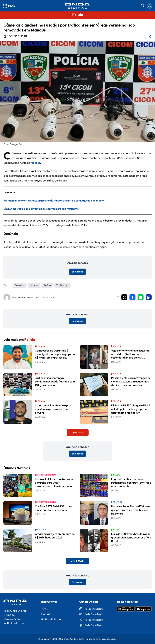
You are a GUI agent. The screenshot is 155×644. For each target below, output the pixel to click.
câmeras (20, 285)
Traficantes (62, 285)
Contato (46, 614)
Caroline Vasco (25, 297)
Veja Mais (77, 561)
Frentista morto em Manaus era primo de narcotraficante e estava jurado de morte (54, 200)
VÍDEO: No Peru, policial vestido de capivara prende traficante (41, 209)
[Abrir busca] (142, 6)
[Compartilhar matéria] (150, 36)
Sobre (45, 608)
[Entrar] (150, 6)
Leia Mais (78, 432)
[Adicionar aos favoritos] (145, 36)
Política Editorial (51, 619)
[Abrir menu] (9, 6)
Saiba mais (77, 272)
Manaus (35, 163)
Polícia (47, 285)
